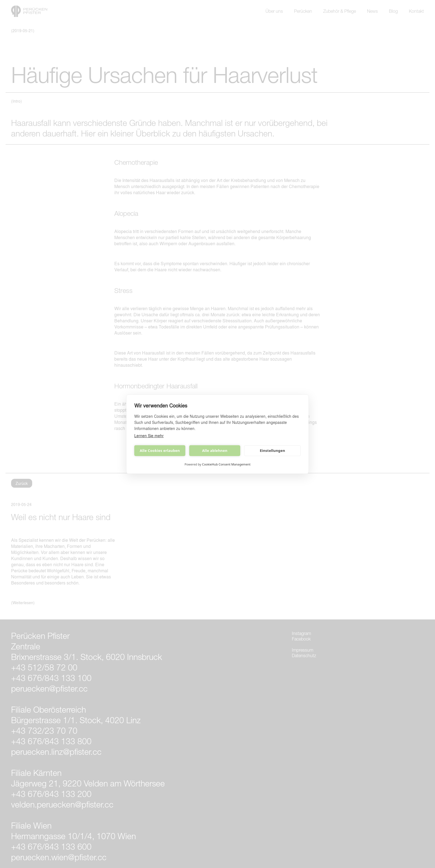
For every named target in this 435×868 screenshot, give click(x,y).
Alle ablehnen (215, 451)
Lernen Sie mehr (149, 436)
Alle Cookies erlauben (160, 451)
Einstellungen (272, 451)
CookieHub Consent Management (226, 464)
